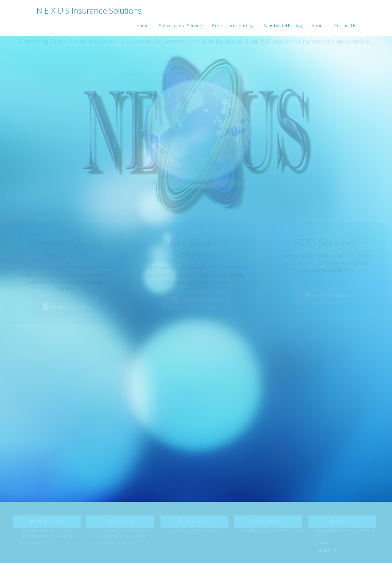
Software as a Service (180, 25)
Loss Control (121, 521)
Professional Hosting (233, 25)
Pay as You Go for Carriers (194, 531)
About (318, 25)
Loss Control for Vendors (121, 537)
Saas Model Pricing (283, 25)
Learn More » (328, 295)
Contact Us (345, 25)
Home (142, 25)
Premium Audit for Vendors (47, 537)
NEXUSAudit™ (32, 543)
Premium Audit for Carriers (47, 531)
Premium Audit (46, 521)
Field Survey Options (114, 543)
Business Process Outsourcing (272, 531)
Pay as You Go (194, 521)
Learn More (67, 307)
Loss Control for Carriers (121, 531)
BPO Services (268, 521)
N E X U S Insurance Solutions (89, 10)
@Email (322, 543)
